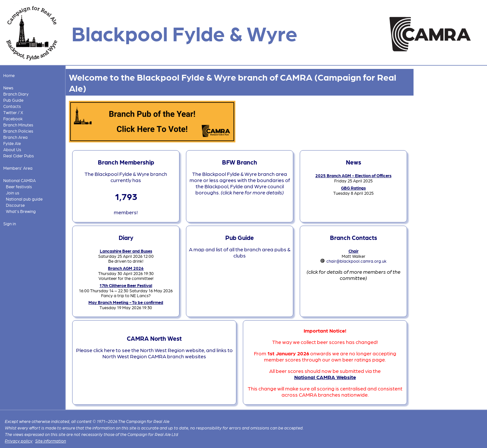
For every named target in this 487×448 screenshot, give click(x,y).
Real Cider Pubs (19, 156)
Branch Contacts (354, 237)
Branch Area (15, 137)
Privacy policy (19, 441)
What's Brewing (21, 211)
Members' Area (18, 168)
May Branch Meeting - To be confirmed (126, 302)
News (8, 88)
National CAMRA (20, 180)
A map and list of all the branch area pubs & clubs (240, 252)
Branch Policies (18, 131)
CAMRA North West (154, 338)
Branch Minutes (18, 125)
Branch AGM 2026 (126, 268)
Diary (126, 237)
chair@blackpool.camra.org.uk (356, 261)
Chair (354, 251)
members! (126, 212)
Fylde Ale (12, 143)
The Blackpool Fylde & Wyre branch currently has (126, 177)
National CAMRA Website (325, 377)
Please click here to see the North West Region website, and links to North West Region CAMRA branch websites (154, 353)
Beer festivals (19, 186)
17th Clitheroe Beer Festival (126, 285)
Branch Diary (16, 94)
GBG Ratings (353, 188)
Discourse (15, 205)
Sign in (10, 224)
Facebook (13, 119)
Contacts (12, 106)
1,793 (126, 196)
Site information (51, 441)
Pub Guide (13, 100)
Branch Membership (126, 162)
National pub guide (24, 199)
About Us (12, 149)
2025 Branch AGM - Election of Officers (353, 175)
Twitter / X (13, 112)
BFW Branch (240, 162)
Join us (13, 193)
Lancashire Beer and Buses (126, 251)
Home (9, 75)
